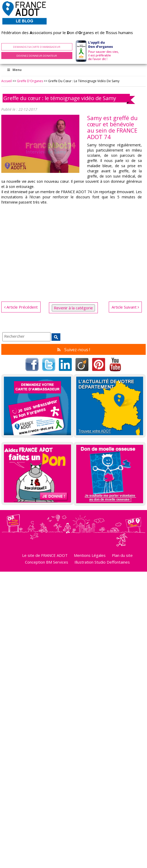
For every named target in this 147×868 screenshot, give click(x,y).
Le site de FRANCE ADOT (45, 555)
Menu (14, 70)
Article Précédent (21, 307)
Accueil (7, 81)
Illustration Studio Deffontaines (102, 562)
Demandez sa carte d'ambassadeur (37, 47)
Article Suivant (125, 307)
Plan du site (122, 555)
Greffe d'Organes (30, 81)
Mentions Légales (90, 555)
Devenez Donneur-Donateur (37, 56)
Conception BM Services (47, 562)
